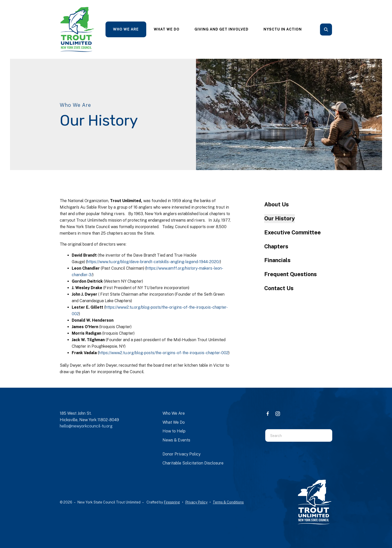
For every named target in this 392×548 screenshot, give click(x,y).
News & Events (176, 440)
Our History (279, 218)
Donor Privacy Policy (181, 454)
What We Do (167, 29)
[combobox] (292, 435)
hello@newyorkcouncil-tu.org (86, 426)
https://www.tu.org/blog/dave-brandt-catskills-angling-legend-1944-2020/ (153, 262)
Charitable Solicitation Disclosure (193, 463)
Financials (277, 260)
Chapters (276, 246)
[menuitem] (126, 29)
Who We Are (126, 29)
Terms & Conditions (228, 502)
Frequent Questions (290, 274)
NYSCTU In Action (283, 29)
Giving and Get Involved (221, 29)
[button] (326, 30)
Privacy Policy (196, 502)
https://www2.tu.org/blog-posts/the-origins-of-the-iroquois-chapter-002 (164, 353)
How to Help (174, 431)
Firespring (172, 502)
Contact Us (279, 288)
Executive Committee (292, 232)
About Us (276, 204)
